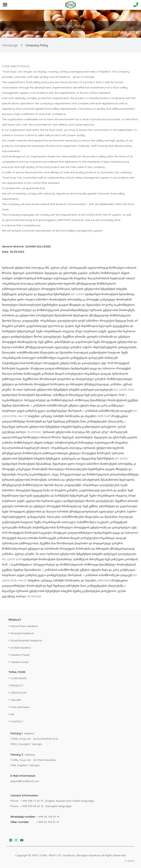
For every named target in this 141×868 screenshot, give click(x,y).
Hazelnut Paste (20, 655)
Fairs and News (20, 707)
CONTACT (17, 721)
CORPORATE (19, 678)
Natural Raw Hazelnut (24, 626)
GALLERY (16, 700)
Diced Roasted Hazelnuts (26, 640)
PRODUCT (17, 686)
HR (12, 714)
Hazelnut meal (19, 662)
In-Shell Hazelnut (21, 648)
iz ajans (130, 861)
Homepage (10, 45)
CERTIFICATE (18, 693)
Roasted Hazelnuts (22, 633)
